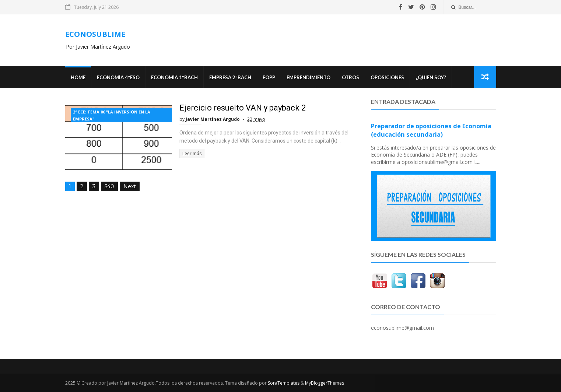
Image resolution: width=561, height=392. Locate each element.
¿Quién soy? (431, 77)
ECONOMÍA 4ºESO (118, 77)
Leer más (192, 153)
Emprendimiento (308, 77)
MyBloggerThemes (325, 383)
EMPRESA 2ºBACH (230, 77)
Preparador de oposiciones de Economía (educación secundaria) (431, 130)
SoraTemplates (284, 383)
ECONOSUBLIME (95, 34)
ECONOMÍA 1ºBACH (174, 77)
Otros (350, 77)
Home (78, 77)
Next (130, 186)
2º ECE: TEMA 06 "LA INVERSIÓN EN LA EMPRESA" (112, 115)
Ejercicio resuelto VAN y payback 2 (243, 108)
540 (109, 186)
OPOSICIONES (387, 77)
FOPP (269, 77)
